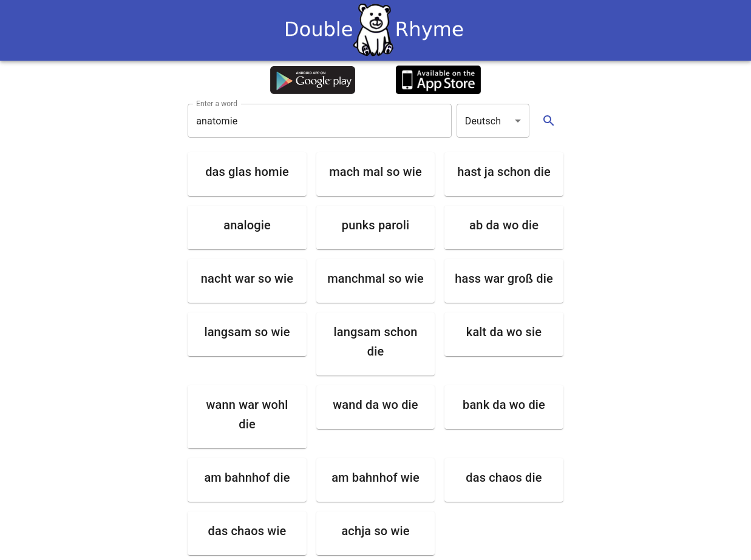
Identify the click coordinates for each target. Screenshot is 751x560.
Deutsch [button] (483, 121)
